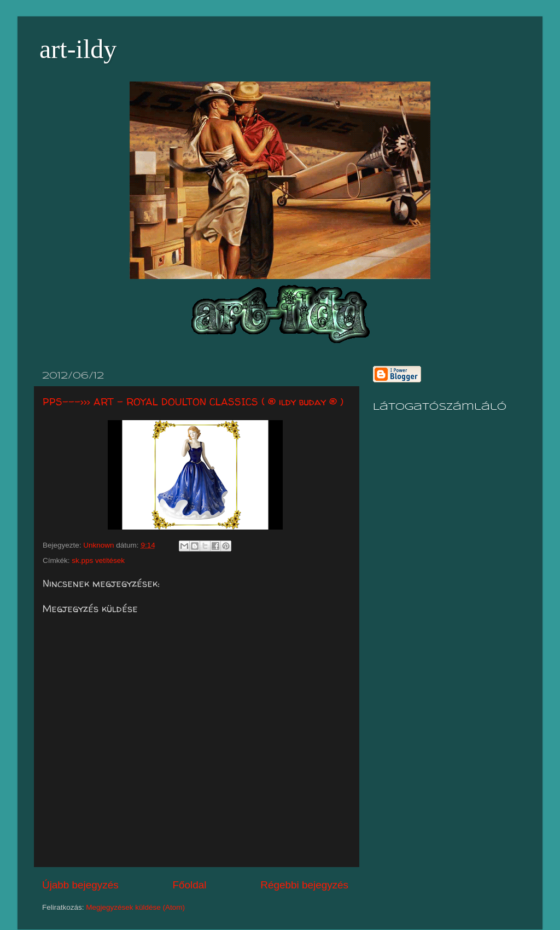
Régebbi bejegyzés (304, 885)
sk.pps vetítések (98, 560)
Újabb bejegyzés (80, 885)
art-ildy (78, 49)
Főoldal (190, 885)
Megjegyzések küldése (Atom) (135, 907)
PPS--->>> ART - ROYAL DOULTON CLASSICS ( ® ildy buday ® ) (193, 402)
